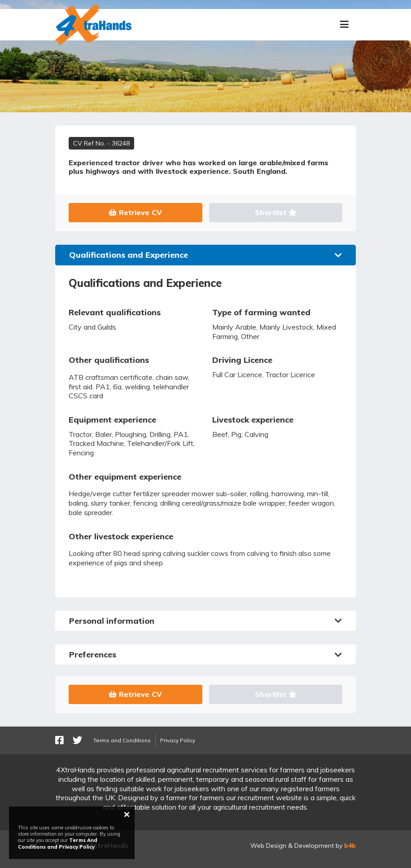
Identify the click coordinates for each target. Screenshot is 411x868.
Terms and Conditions (122, 740)
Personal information (205, 621)
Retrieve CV (135, 212)
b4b (350, 846)
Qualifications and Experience (205, 255)
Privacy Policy (178, 740)
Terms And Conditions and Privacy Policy (58, 843)
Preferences (205, 654)
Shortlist (276, 212)
